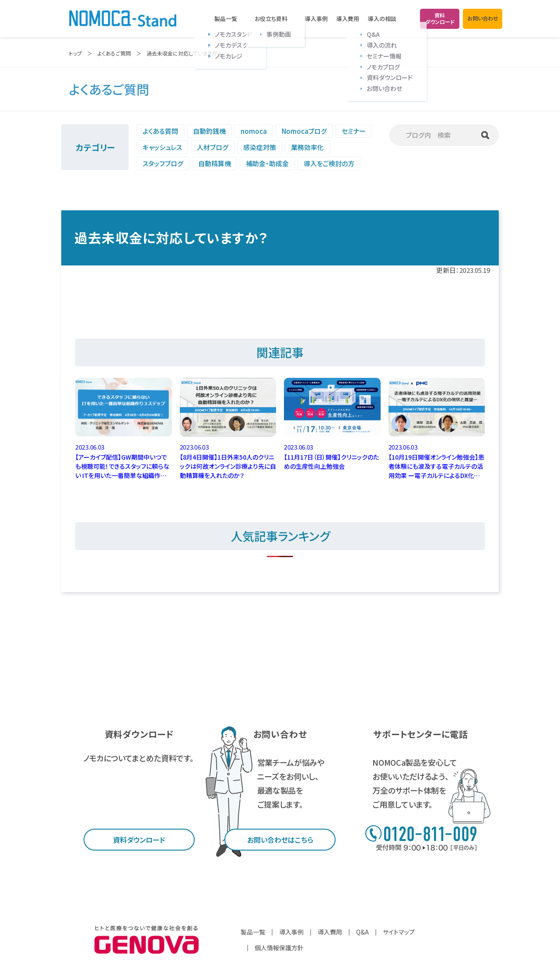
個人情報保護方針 (279, 948)
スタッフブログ (163, 163)
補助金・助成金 (267, 163)
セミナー (354, 131)
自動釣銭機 (209, 131)
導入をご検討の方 (329, 163)
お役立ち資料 (271, 19)
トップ (75, 53)
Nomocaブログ (304, 131)
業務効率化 (307, 147)
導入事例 (316, 19)
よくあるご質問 (114, 53)
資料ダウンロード (139, 840)
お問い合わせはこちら (280, 840)
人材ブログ (213, 147)
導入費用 (348, 19)
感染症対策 (260, 147)
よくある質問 (160, 131)
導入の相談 (382, 19)
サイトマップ (399, 932)
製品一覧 (226, 19)
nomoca (254, 131)
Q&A (362, 932)
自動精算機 (215, 163)
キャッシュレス (162, 147)
